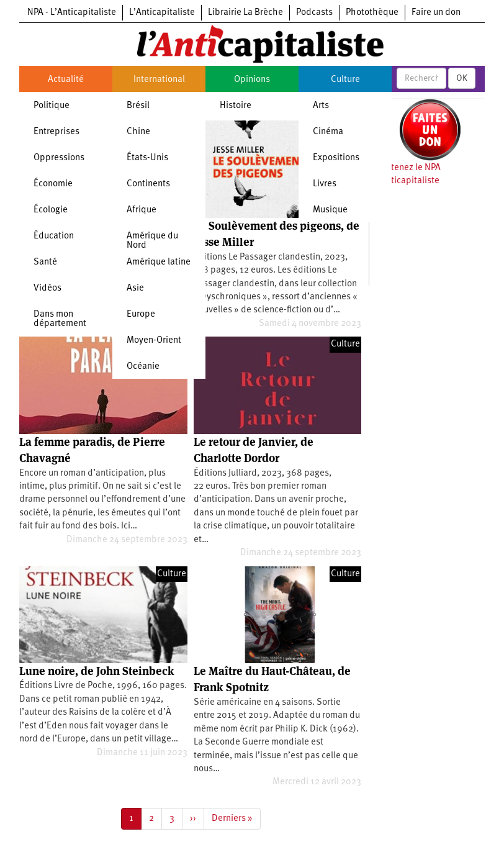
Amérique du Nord (152, 241)
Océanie (143, 367)
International (159, 80)
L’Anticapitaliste (162, 13)
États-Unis (147, 158)
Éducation (54, 236)
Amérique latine (159, 262)
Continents (148, 184)
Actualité (66, 80)
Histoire (236, 106)
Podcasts (314, 13)
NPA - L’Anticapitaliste (72, 13)
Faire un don (436, 13)
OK (462, 78)
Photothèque (372, 13)
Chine (138, 132)
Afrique (142, 210)
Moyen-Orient (154, 341)
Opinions (252, 80)
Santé (45, 262)
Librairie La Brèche (245, 13)
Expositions (336, 158)
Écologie (51, 210)
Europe (141, 315)
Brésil (138, 106)
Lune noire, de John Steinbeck (97, 671)
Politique (52, 106)
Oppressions (59, 158)
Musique (330, 210)
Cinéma (328, 132)
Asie (135, 288)
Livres (325, 184)
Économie (53, 184)
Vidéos (47, 288)
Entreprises (56, 132)
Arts (321, 106)
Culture (345, 80)
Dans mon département (60, 319)
